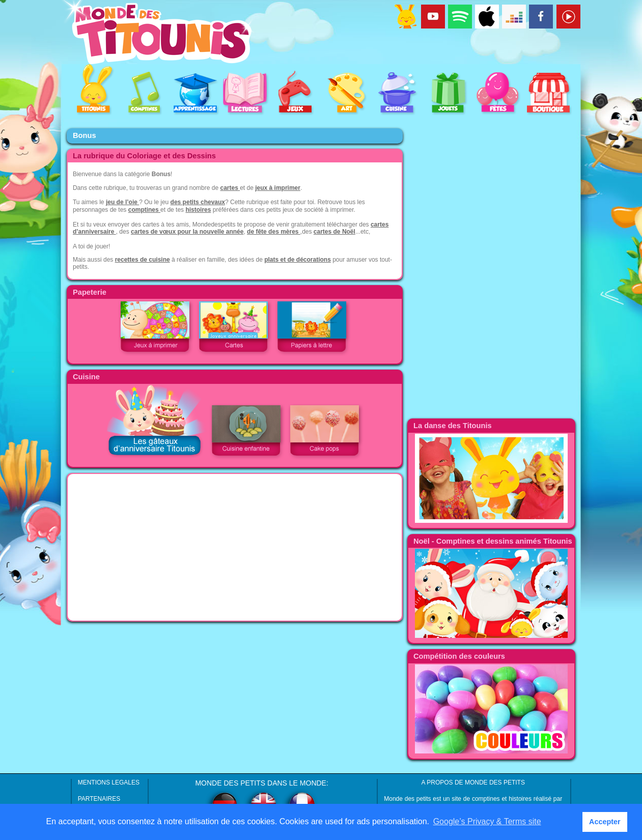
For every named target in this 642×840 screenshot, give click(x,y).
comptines (144, 210)
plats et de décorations (298, 260)
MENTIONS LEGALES (109, 782)
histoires (198, 210)
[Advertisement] (235, 547)
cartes (230, 188)
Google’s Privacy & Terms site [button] (487, 821)
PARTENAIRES (99, 799)
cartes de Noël (334, 232)
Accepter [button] (605, 822)
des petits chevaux (198, 202)
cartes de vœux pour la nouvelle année (187, 232)
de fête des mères (274, 232)
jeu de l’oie (122, 202)
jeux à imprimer (278, 188)
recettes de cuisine (143, 260)
